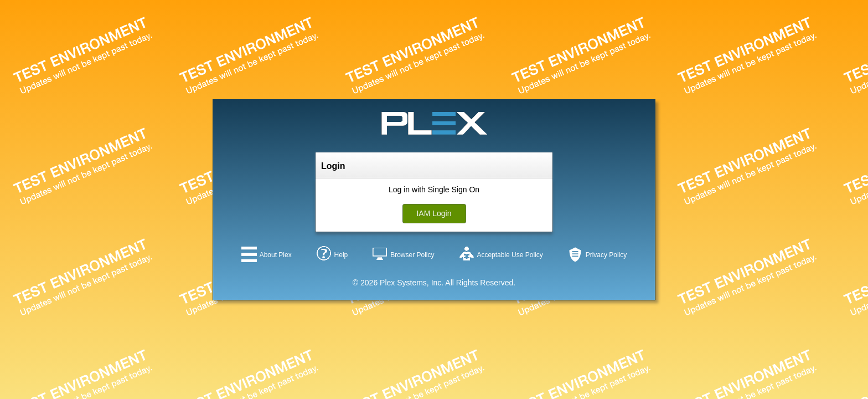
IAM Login (434, 213)
